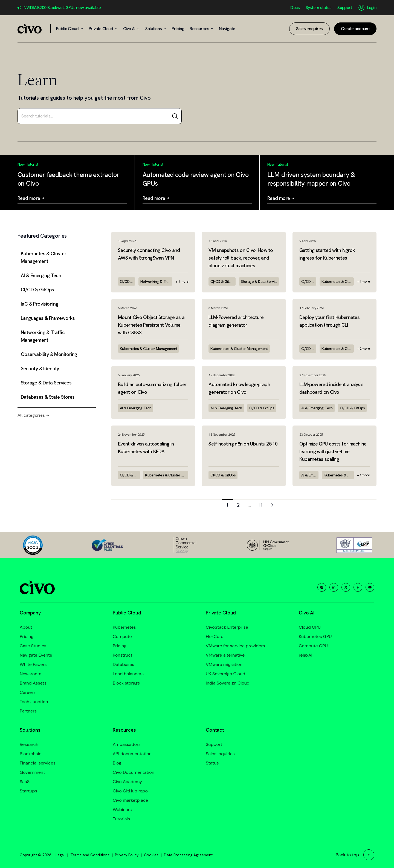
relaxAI (305, 655)
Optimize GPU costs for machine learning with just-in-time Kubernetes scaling (333, 451)
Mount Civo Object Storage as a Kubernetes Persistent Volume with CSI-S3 (151, 325)
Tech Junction (34, 702)
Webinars (122, 810)
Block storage (126, 683)
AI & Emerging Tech (136, 408)
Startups (28, 791)
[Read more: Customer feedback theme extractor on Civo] (72, 182)
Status (212, 763)
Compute (122, 636)
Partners (28, 711)
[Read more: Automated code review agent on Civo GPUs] (197, 182)
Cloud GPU (310, 627)
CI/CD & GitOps (128, 281)
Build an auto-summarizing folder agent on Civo (152, 388)
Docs (295, 8)
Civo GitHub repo (130, 791)
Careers (28, 692)
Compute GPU (313, 646)
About (26, 627)
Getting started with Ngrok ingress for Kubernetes (327, 254)
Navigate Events (36, 655)
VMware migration (224, 664)
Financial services (38, 763)
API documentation (132, 754)
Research (29, 744)
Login (372, 8)
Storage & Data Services (260, 281)
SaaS (25, 782)
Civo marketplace (130, 800)
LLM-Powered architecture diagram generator (236, 321)
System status (318, 8)
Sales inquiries (220, 754)
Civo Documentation (134, 772)
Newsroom (31, 674)
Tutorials (121, 819)
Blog (117, 763)
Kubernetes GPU (315, 636)
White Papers (33, 664)
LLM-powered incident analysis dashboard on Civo (331, 388)
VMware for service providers (235, 646)
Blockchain (31, 754)
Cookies (151, 855)
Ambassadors (127, 744)
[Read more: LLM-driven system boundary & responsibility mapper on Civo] (322, 182)
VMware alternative (225, 655)
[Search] (175, 116)
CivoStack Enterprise (227, 627)
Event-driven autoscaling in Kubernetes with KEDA (146, 448)
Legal (60, 855)
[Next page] (271, 505)
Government (32, 772)
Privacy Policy (127, 855)
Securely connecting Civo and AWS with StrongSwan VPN (149, 254)
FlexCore (215, 636)
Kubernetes (124, 627)
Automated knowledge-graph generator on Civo (239, 388)
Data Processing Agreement (188, 855)
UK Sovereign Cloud (225, 674)
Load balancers (128, 674)
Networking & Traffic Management (156, 281)
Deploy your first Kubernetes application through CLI (329, 321)
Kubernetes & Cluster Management (338, 281)
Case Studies (33, 646)
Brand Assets (33, 683)
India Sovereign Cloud (228, 683)
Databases (123, 664)
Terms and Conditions (90, 855)
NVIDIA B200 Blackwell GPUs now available (62, 8)
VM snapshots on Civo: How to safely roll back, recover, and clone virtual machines (241, 258)
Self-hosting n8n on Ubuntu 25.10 (243, 444)
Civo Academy (127, 782)
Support (345, 8)
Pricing (27, 636)
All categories (33, 415)
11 (260, 505)
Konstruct (123, 655)
